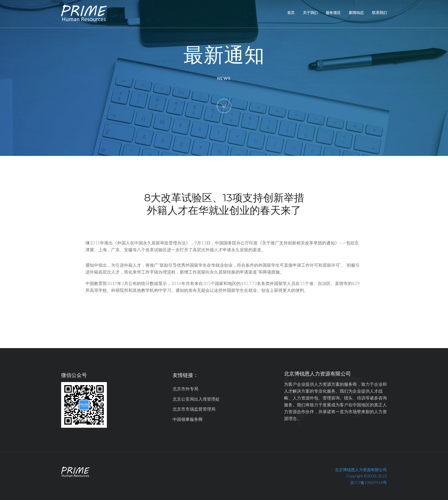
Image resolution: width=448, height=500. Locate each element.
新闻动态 (356, 13)
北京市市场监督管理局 (194, 409)
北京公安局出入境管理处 (196, 399)
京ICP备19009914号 (368, 482)
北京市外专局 (185, 389)
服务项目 (333, 13)
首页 (291, 13)
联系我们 (379, 13)
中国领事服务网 (188, 419)
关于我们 (310, 13)
